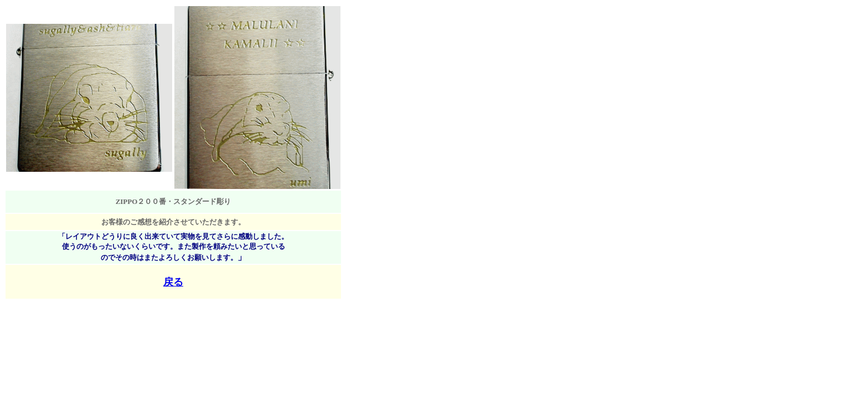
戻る (173, 282)
